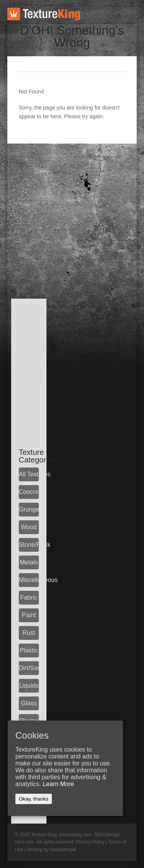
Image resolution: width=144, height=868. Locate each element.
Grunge (29, 509)
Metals (29, 562)
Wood (29, 527)
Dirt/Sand (29, 668)
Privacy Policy (90, 842)
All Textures (29, 474)
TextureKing (44, 14)
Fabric (29, 597)
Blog (131, 12)
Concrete (29, 492)
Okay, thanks (34, 799)
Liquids (29, 686)
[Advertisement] (72, 215)
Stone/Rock (29, 545)
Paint (29, 615)
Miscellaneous (29, 580)
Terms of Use (106, 12)
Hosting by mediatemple (52, 850)
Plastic (29, 650)
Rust (29, 633)
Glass (29, 703)
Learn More (58, 784)
